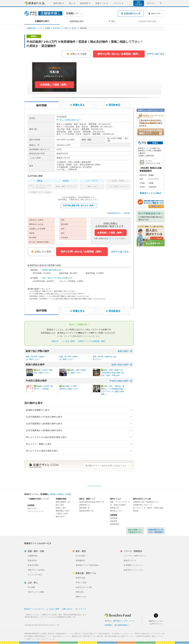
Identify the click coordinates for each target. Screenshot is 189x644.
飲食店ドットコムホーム (34, 609)
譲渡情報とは (84, 505)
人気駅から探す (62, 514)
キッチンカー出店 (35, 575)
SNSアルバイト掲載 (36, 592)
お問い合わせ (67, 609)
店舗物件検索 (61, 499)
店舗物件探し (33, 556)
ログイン (111, 238)
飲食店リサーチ (130, 560)
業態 (141, 179)
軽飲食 (66, 181)
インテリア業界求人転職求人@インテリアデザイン (145, 634)
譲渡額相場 (115, 524)
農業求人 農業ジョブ (152, 636)
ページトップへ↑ (94, 486)
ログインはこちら (156, 54)
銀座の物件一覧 (125, 351)
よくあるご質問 (68, 341)
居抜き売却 (32, 560)
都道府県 (143, 175)
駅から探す (60, 505)
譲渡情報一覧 (84, 508)
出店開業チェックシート (133, 565)
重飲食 (40, 181)
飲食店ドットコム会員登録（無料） (92, 341)
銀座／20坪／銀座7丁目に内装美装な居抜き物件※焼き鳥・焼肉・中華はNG (113, 373)
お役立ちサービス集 (84, 587)
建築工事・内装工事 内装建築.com (108, 636)
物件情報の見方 (115, 213)
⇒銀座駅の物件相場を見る (51, 270)
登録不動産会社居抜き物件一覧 (92, 502)
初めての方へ (33, 508)
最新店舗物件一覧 (63, 502)
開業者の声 (115, 508)
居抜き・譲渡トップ (87, 499)
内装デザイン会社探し (37, 570)
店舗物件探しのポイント (143, 505)
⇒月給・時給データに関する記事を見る (56, 278)
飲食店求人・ (115, 634)
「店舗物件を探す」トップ (38, 499)
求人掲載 (31, 587)
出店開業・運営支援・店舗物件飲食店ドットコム (57, 634)
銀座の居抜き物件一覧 (122, 365)
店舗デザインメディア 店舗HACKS (133, 636)
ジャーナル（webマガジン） (135, 556)
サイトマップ (81, 609)
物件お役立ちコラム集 (142, 499)
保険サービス (81, 597)
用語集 (127, 213)
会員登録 (31, 505)
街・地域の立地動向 (118, 505)
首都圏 (47, 28)
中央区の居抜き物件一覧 (121, 381)
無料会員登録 (139, 3)
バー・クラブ (92, 181)
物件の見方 (60, 517)
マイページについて (35, 511)
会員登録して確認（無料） (111, 233)
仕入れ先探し (81, 556)
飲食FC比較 (80, 578)
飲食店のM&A (33, 565)
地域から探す (61, 508)
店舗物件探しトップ (34, 28)
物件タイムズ (115, 499)
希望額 (142, 187)
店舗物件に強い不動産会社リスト (146, 502)
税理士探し (80, 592)
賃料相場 (114, 518)
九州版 (67, 494)
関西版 (53, 494)
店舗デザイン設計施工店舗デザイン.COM (88, 634)
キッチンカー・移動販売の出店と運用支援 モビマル (79, 636)
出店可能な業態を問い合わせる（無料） (79, 206)
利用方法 (55, 341)
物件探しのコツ (116, 511)
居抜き (74, 28)
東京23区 (57, 28)
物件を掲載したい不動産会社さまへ (135, 531)
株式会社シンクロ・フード (124, 621)
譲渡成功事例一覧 (86, 511)
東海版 (60, 494)
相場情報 (114, 515)
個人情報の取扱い (122, 625)
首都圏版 (44, 494)
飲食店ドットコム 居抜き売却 (156, 531)
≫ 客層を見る (77, 105)
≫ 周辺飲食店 (113, 105)
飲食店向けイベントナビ (133, 570)
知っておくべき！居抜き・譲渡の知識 (148, 508)
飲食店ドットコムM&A (151, 193)
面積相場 (114, 521)
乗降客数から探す (63, 511)
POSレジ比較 (81, 582)
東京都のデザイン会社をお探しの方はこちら (106, 466)
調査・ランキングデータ (120, 502)
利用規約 (108, 625)
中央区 (66, 28)
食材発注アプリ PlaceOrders (87, 565)
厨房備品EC (81, 560)
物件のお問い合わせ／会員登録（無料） (119, 54)
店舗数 (142, 183)
